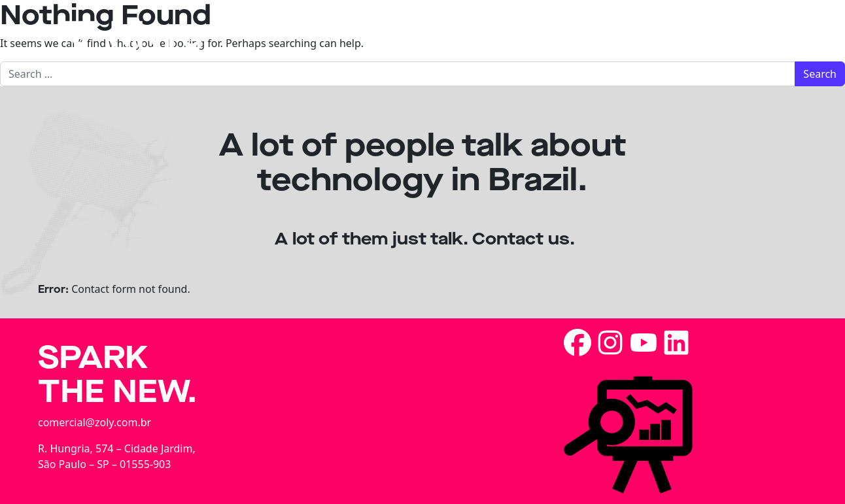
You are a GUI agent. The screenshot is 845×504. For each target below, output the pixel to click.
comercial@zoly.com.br (95, 422)
